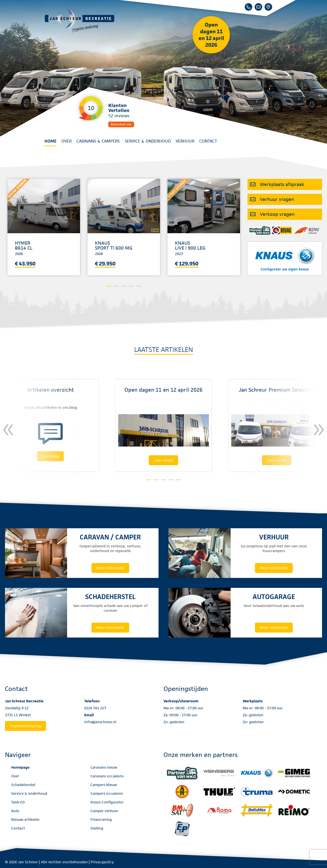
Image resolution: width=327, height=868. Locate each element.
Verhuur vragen (277, 199)
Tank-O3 (18, 802)
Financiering (101, 819)
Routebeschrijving (25, 726)
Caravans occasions (107, 776)
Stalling (97, 828)
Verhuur (185, 141)
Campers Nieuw (104, 785)
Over (66, 141)
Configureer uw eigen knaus (285, 269)
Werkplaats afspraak (282, 184)
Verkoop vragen (277, 214)
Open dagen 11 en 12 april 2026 (211, 35)
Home (50, 141)
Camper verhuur (104, 811)
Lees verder (163, 460)
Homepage (20, 767)
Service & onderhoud (148, 141)
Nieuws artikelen (25, 819)
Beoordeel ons (121, 124)
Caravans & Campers (98, 141)
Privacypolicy (102, 862)
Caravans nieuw (104, 767)
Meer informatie (110, 568)
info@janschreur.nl (100, 722)
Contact (208, 141)
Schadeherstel (23, 785)
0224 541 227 (95, 708)
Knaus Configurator (107, 802)
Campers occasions (107, 793)
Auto (15, 811)
